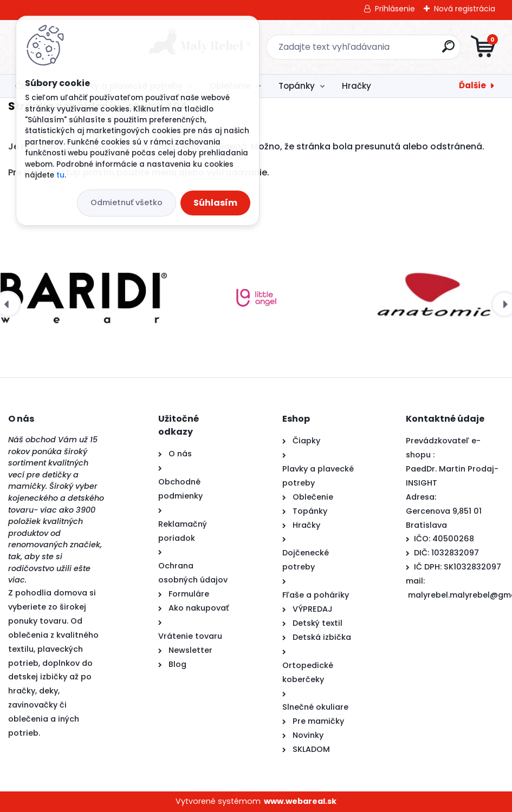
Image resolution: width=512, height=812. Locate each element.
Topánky (297, 86)
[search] (386, 51)
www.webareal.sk (300, 801)
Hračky (357, 86)
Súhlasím (215, 203)
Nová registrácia (465, 9)
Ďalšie (472, 85)
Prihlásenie (395, 9)
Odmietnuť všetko (127, 202)
